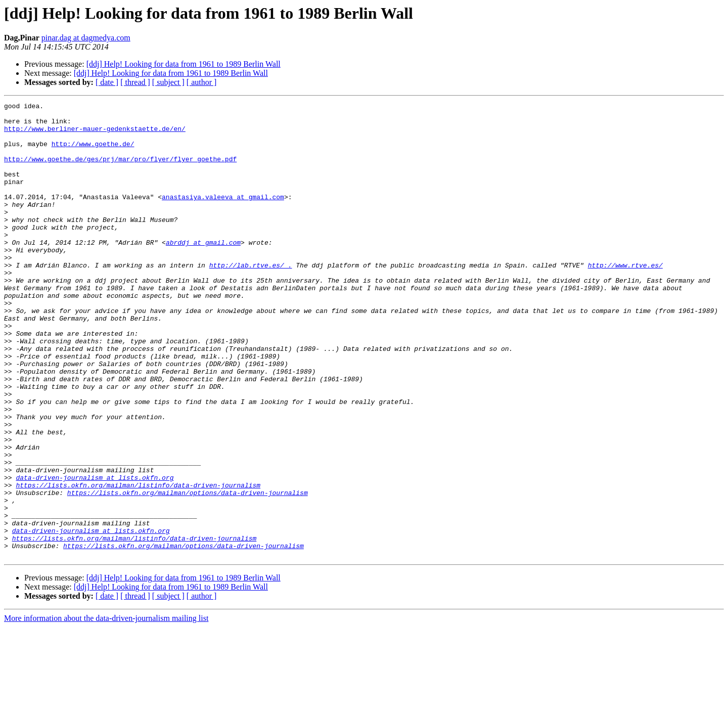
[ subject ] (168, 82)
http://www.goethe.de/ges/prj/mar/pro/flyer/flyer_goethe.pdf (120, 171)
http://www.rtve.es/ (625, 298)
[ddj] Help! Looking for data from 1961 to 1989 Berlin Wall (184, 64)
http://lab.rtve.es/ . (251, 298)
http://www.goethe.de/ (93, 153)
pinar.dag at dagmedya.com (86, 38)
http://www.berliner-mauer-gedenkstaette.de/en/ (95, 134)
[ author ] (202, 82)
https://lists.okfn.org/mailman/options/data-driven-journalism (188, 571)
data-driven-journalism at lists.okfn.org (95, 553)
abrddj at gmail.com (203, 271)
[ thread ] (135, 82)
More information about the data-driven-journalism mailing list (106, 709)
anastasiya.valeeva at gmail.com (223, 216)
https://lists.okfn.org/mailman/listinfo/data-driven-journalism (138, 562)
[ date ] (107, 82)
